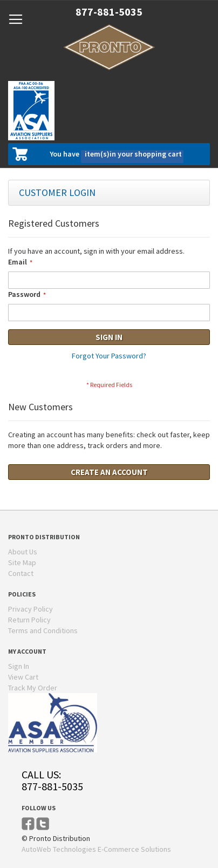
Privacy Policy (30, 609)
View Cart (23, 677)
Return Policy (29, 620)
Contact (21, 573)
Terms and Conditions (43, 630)
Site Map (22, 562)
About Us (23, 552)
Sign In (19, 666)
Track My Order (33, 688)
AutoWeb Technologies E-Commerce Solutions (96, 849)
